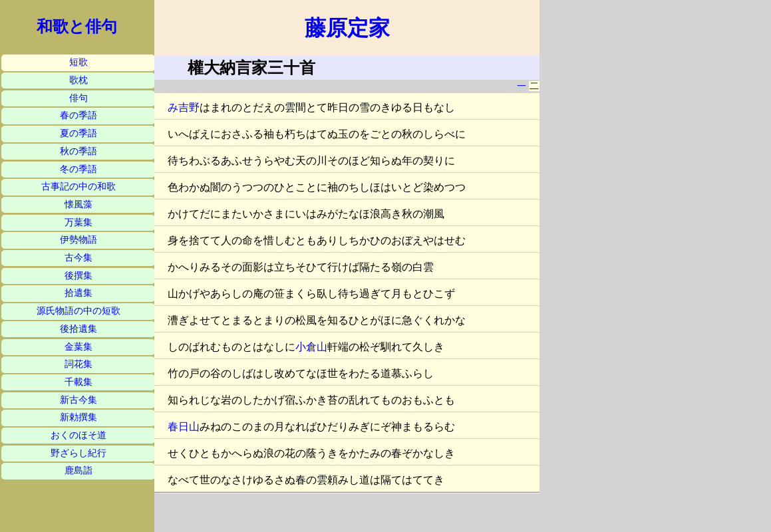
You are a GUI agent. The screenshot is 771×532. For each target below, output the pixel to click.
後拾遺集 (78, 329)
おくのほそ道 (78, 435)
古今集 (78, 258)
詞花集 (78, 364)
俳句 (78, 98)
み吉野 (184, 107)
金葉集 (78, 347)
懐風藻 (78, 204)
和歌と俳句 (77, 27)
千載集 (78, 382)
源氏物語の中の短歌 (78, 311)
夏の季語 (78, 133)
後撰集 (78, 276)
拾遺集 (78, 293)
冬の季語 (78, 169)
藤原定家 (347, 28)
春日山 (184, 427)
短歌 (78, 62)
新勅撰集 (78, 417)
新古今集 (78, 400)
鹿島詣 (78, 470)
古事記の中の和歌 (78, 187)
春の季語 (78, 115)
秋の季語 (78, 151)
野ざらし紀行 (78, 453)
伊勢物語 (78, 240)
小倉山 (311, 347)
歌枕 (78, 80)
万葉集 (78, 222)
